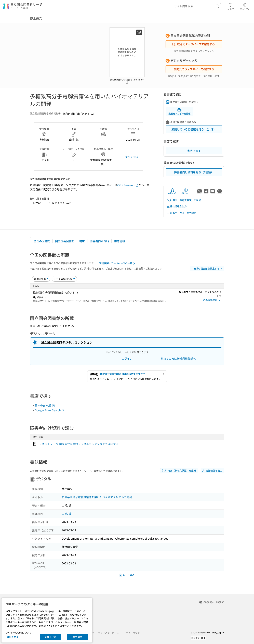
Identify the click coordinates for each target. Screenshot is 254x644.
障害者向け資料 (99, 241)
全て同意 (77, 637)
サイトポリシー (134, 633)
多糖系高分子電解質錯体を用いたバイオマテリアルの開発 (97, 497)
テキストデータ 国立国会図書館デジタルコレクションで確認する (79, 444)
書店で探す (194, 151)
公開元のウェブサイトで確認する (194, 69)
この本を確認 (212, 300)
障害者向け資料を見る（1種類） (194, 172)
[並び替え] (41, 279)
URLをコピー (186, 191)
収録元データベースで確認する (194, 44)
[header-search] (197, 6)
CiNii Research (128, 185)
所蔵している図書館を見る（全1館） (194, 129)
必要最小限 (50, 637)
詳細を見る (13, 637)
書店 (82, 241)
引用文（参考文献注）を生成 (184, 200)
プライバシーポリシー (110, 633)
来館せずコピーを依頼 (179, 111)
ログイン (245, 6)
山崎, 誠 (66, 514)
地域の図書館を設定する (208, 268)
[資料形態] (64, 279)
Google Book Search (50, 410)
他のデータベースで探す (181, 213)
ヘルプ (230, 6)
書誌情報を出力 (177, 206)
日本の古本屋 (45, 405)
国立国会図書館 (65, 241)
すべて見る (132, 157)
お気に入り (172, 191)
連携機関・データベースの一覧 (118, 263)
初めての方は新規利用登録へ (178, 358)
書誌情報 (119, 241)
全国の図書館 (42, 241)
